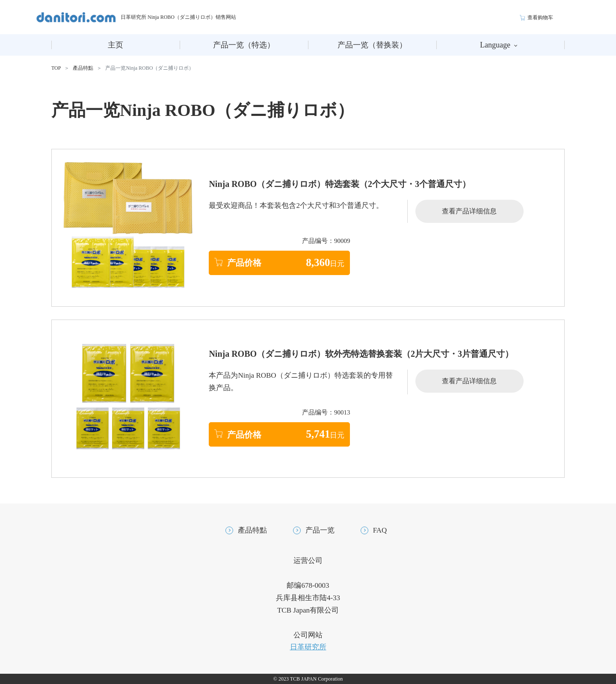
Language (499, 45)
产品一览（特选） (244, 45)
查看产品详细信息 (469, 211)
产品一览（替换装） (372, 45)
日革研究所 (308, 647)
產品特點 (83, 68)
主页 (115, 45)
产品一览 (320, 530)
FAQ (380, 530)
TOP (56, 68)
